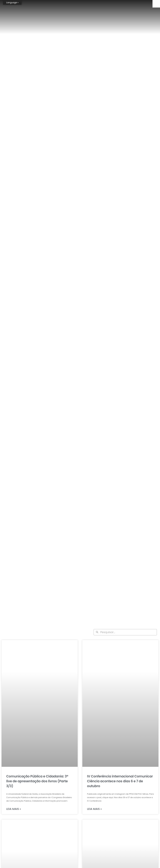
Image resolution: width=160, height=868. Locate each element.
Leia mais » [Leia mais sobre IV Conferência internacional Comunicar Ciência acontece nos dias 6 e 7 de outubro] (94, 809)
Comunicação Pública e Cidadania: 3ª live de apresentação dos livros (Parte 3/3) (37, 781)
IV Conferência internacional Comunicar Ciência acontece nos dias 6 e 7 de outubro (120, 781)
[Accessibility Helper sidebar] (156, 4)
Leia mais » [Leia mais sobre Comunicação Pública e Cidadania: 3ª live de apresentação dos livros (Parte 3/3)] (14, 809)
